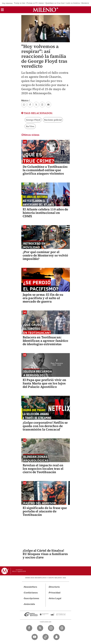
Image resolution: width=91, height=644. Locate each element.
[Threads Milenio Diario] (62, 628)
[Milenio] (45, 10)
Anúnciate (30, 604)
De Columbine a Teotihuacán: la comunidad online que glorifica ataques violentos (45, 170)
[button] (2, 11)
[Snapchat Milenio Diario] (56, 637)
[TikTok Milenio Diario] (46, 637)
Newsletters (31, 587)
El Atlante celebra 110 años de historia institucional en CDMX (45, 213)
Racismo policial (53, 120)
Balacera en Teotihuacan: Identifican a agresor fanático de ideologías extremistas (45, 341)
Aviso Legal (55, 598)
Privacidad (55, 593)
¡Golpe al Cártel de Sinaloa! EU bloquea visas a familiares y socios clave (45, 554)
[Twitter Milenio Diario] (40, 628)
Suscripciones (32, 598)
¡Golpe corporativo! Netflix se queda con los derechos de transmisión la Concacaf (45, 426)
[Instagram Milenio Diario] (51, 628)
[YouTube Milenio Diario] (35, 637)
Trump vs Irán (20, 3)
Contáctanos (31, 593)
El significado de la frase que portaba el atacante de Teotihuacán (45, 511)
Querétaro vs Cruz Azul (55, 3)
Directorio (54, 587)
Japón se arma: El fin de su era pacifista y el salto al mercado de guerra (43, 298)
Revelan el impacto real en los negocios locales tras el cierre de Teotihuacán (43, 469)
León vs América (73, 3)
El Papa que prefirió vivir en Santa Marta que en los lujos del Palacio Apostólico (44, 383)
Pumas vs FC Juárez (35, 3)
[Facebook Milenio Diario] (29, 628)
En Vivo (30, 126)
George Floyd (33, 120)
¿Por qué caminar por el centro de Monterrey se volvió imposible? (45, 255)
